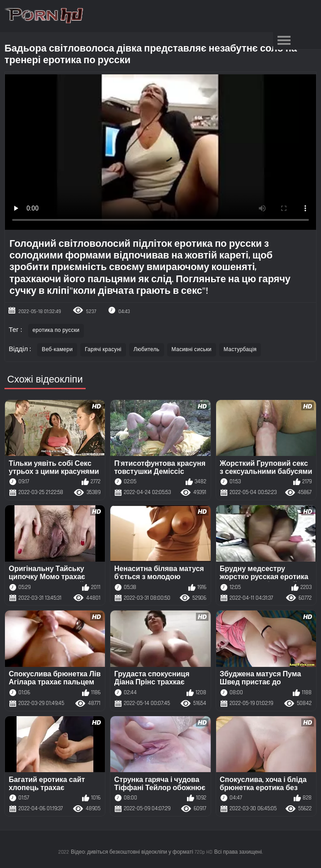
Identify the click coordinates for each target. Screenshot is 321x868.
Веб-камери (57, 350)
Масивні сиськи (192, 350)
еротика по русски (56, 330)
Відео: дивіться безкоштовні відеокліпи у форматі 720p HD (142, 852)
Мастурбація (240, 350)
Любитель (147, 350)
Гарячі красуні (103, 350)
